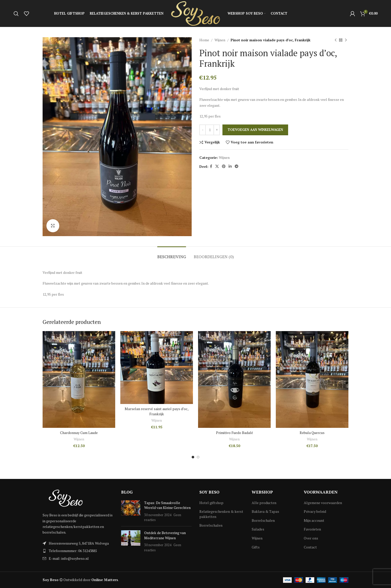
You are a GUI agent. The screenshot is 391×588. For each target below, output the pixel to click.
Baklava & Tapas (265, 511)
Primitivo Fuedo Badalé (234, 433)
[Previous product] (336, 40)
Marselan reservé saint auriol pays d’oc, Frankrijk (157, 411)
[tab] (172, 254)
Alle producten (264, 503)
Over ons (311, 538)
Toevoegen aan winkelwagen (255, 130)
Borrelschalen (211, 525)
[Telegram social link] (237, 166)
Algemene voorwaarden (323, 503)
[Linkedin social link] (230, 166)
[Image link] (66, 498)
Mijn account (314, 520)
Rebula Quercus (312, 433)
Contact (310, 547)
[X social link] (217, 166)
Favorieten (312, 529)
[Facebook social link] (211, 166)
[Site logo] (195, 13)
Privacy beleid (315, 511)
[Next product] (346, 40)
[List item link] (78, 551)
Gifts (256, 547)
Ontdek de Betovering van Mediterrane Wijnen (165, 535)
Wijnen (220, 40)
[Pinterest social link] (224, 166)
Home (204, 40)
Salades (258, 529)
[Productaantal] (210, 130)
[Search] (16, 14)
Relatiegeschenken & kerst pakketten (221, 514)
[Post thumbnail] (131, 511)
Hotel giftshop (211, 503)
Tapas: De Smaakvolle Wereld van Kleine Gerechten (167, 505)
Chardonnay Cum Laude (79, 433)
